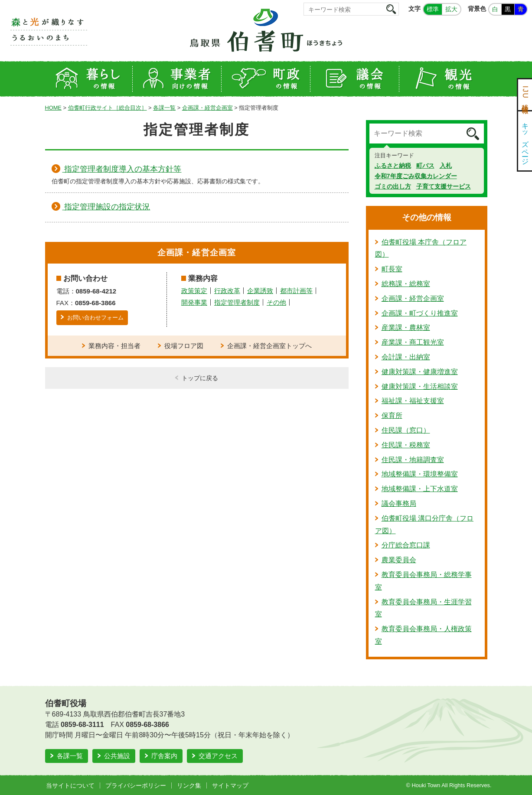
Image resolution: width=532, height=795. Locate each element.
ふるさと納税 (393, 166)
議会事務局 (399, 503)
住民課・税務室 (406, 445)
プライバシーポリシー (136, 785)
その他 (276, 302)
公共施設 (117, 756)
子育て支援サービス (444, 186)
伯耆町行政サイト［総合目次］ (108, 108)
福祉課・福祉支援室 (413, 401)
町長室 (392, 269)
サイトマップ (230, 785)
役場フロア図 (184, 346)
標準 (433, 9)
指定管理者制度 (237, 302)
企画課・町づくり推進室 (420, 313)
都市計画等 (296, 291)
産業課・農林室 (406, 327)
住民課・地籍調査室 (413, 460)
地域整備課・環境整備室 (420, 474)
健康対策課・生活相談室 (420, 386)
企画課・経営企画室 (207, 108)
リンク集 (189, 785)
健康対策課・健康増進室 (420, 372)
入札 (446, 166)
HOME (53, 108)
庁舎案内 (164, 756)
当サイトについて (70, 785)
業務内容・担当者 (114, 346)
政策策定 (194, 291)
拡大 (451, 9)
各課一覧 (164, 108)
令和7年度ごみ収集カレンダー (416, 176)
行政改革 (227, 291)
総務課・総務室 (406, 284)
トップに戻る (200, 378)
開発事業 (194, 302)
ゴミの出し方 (393, 186)
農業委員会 (399, 560)
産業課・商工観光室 (413, 342)
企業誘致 (260, 291)
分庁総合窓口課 (406, 545)
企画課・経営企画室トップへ (269, 346)
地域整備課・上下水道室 (420, 489)
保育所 (392, 415)
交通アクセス (218, 756)
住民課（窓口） (406, 430)
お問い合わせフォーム (95, 318)
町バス (425, 166)
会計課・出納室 (406, 357)
